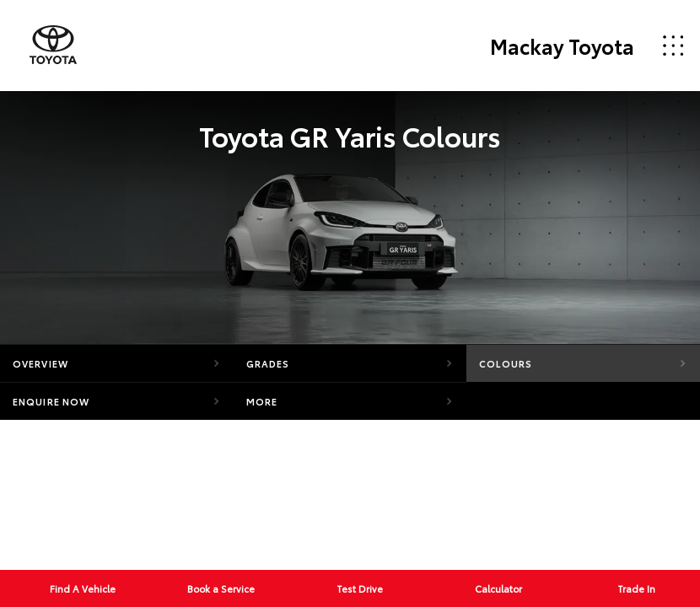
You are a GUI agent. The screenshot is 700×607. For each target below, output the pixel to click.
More (262, 401)
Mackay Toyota (562, 46)
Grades (268, 363)
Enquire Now (51, 401)
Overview (40, 363)
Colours (506, 363)
